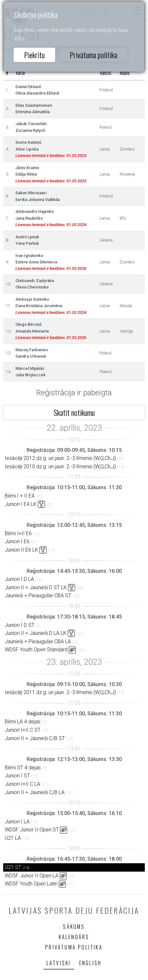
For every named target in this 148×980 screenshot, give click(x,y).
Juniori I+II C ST (23, 730)
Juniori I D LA (19, 579)
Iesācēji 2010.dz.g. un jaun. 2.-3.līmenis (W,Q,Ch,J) (60, 467)
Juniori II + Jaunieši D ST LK (36, 587)
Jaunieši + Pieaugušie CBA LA (38, 641)
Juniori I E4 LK (21, 504)
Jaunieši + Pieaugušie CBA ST (38, 595)
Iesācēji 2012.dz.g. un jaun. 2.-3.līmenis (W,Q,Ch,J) (60, 458)
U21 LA (13, 838)
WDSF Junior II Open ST (32, 830)
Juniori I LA (17, 822)
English (90, 963)
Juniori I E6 (17, 541)
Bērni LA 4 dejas (23, 722)
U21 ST (13, 867)
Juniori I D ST (20, 625)
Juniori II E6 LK (22, 550)
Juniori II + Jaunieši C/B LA (35, 792)
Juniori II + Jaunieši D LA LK (36, 633)
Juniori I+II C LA (22, 784)
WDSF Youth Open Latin (31, 884)
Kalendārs (74, 937)
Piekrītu (34, 55)
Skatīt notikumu (74, 412)
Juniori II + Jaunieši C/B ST (35, 738)
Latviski (59, 963)
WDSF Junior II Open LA (32, 876)
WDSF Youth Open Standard (36, 650)
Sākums (74, 927)
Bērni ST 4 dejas (23, 768)
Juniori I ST (17, 776)
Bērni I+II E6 (18, 533)
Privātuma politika (93, 55)
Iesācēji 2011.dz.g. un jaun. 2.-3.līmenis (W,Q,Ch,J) (60, 692)
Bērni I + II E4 (20, 496)
